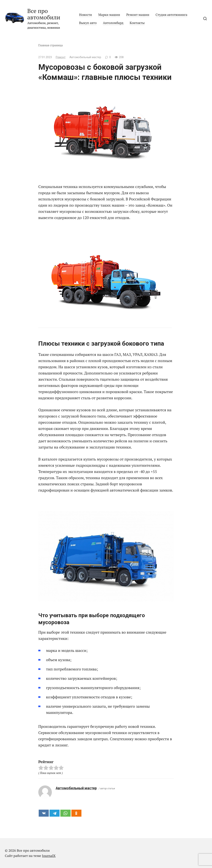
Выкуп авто (88, 23)
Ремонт (61, 57)
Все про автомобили (44, 14)
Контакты (137, 23)
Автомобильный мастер (76, 788)
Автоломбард (113, 23)
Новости (86, 15)
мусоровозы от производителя (124, 459)
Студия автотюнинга (171, 15)
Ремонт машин (138, 15)
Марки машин (109, 15)
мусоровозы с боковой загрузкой (94, 199)
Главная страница (51, 45)
